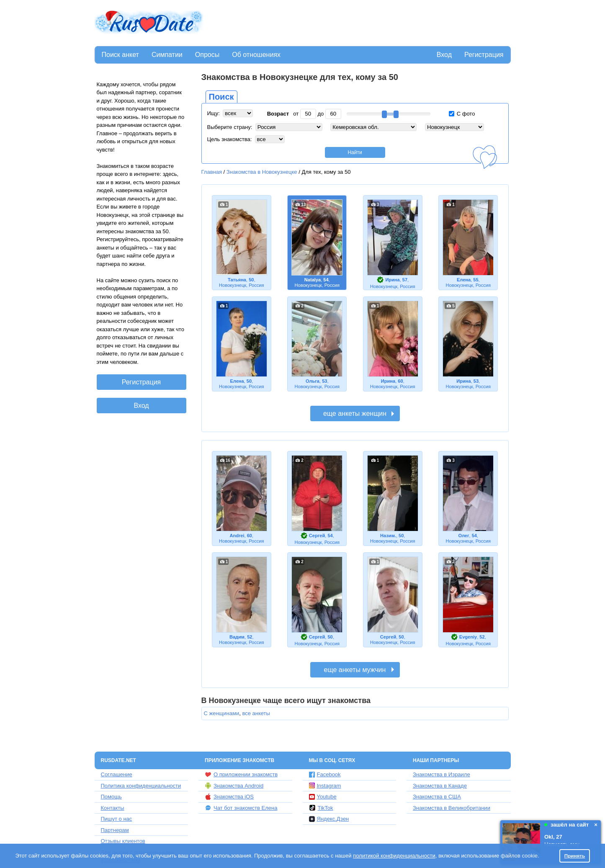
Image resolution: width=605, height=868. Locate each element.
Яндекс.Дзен (329, 819)
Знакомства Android (234, 786)
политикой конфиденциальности (394, 856)
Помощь (111, 797)
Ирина (392, 280)
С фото (462, 114)
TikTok (321, 808)
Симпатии (167, 55)
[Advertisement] (358, 23)
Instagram (325, 786)
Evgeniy (468, 637)
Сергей (317, 536)
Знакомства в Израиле (442, 774)
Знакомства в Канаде (440, 786)
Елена (464, 280)
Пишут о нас (117, 819)
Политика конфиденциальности (141, 786)
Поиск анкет (120, 55)
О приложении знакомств (241, 775)
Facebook (325, 774)
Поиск (221, 97)
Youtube (323, 797)
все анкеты (256, 713)
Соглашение (117, 774)
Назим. (388, 536)
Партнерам (115, 830)
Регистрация (484, 55)
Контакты (113, 808)
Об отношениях (256, 55)
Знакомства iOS (229, 797)
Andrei (237, 536)
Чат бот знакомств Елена (241, 808)
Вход (444, 55)
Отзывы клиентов (123, 841)
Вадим (237, 637)
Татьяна (237, 280)
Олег (463, 536)
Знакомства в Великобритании (452, 808)
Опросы (207, 55)
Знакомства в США (437, 797)
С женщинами (222, 713)
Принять (575, 856)
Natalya (313, 280)
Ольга (313, 381)
